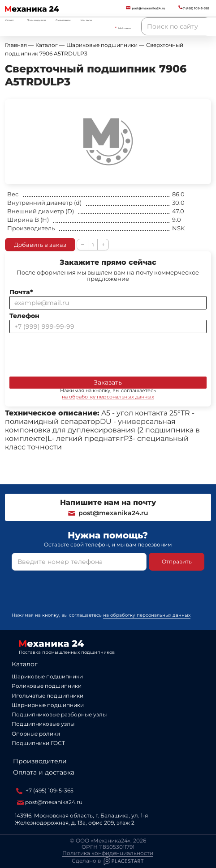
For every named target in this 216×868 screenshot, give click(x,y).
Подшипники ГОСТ (38, 743)
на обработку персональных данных (108, 397)
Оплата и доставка (44, 772)
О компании (63, 20)
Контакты (86, 20)
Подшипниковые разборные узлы (59, 714)
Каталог (25, 664)
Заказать (108, 382)
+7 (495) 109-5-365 (45, 791)
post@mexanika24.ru (108, 513)
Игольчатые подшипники (48, 696)
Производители (37, 20)
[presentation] (78, 353)
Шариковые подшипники (47, 676)
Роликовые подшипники (47, 686)
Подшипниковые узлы (43, 724)
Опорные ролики (36, 734)
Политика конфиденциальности (108, 853)
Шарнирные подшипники (48, 705)
